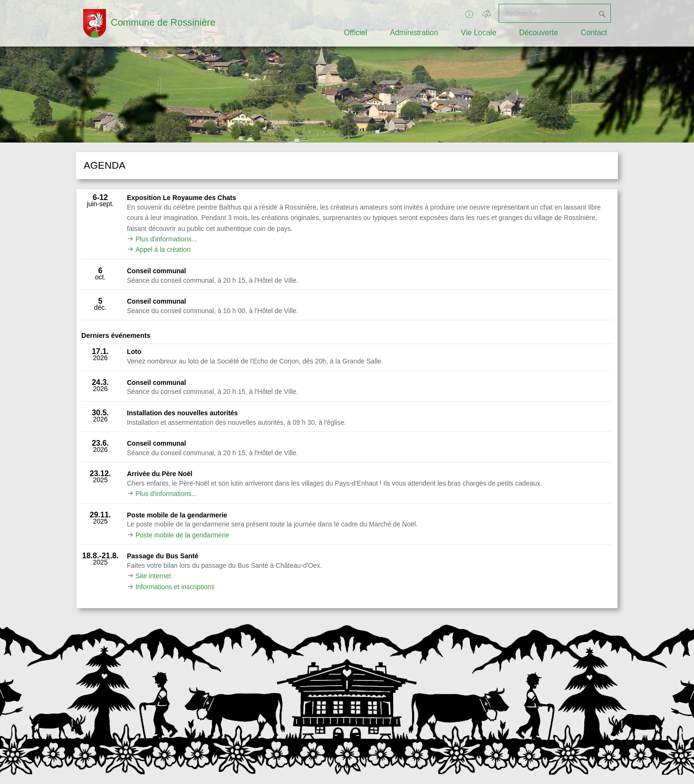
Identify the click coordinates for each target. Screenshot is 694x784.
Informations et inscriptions (175, 587)
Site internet (153, 576)
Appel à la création (163, 249)
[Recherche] (546, 13)
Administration (414, 33)
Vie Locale (479, 33)
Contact (594, 33)
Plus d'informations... (166, 239)
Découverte (539, 33)
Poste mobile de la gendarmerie (183, 535)
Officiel (356, 33)
